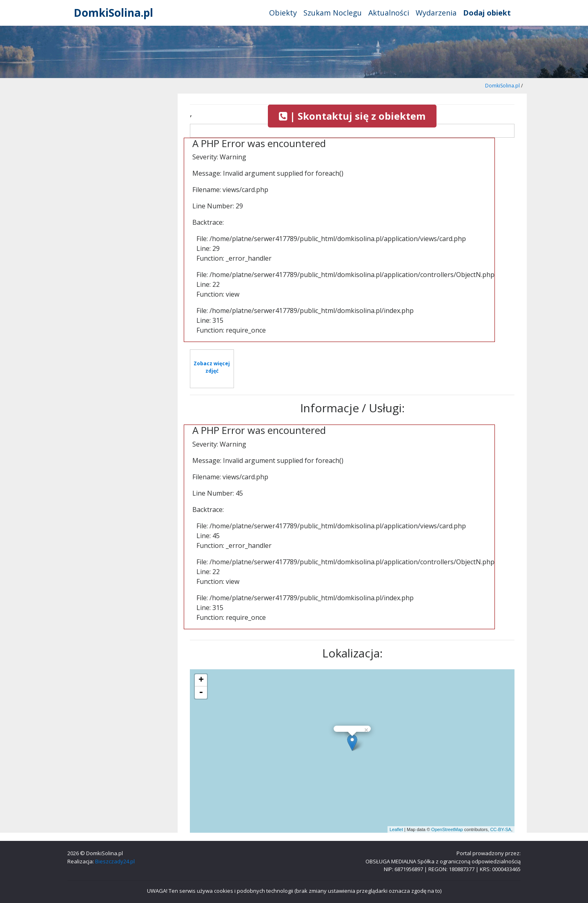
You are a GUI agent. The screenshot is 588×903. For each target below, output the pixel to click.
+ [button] (201, 680)
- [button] (201, 693)
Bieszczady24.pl (115, 861)
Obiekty (283, 13)
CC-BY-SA (501, 829)
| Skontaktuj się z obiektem (352, 116)
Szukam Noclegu (333, 13)
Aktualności (389, 13)
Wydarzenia (436, 13)
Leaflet (396, 829)
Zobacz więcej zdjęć (212, 367)
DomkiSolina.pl (114, 13)
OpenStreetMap (447, 829)
